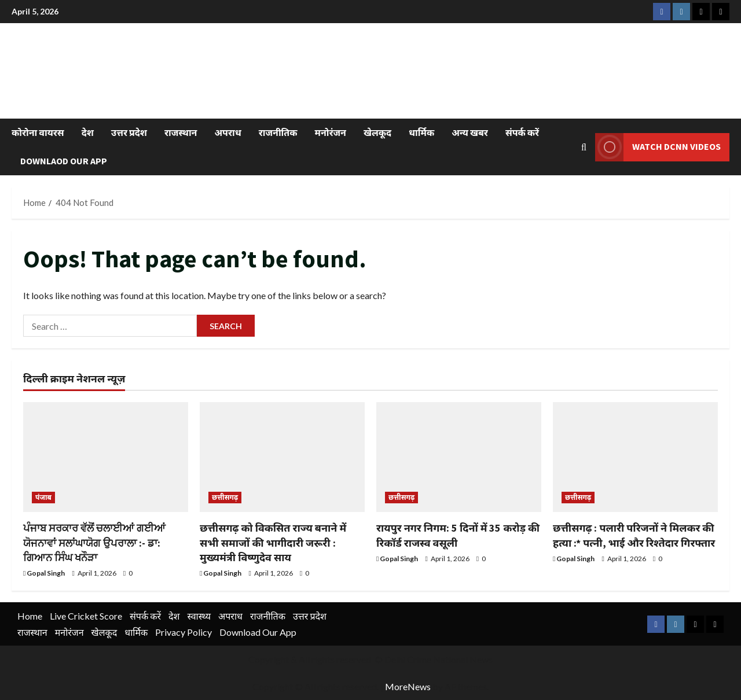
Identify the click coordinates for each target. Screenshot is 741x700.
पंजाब (43, 497)
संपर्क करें (522, 132)
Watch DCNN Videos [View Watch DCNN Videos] (658, 147)
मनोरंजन (331, 132)
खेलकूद (377, 132)
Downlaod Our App (64, 161)
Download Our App (258, 632)
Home (30, 616)
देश (88, 132)
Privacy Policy (184, 632)
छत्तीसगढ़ (225, 497)
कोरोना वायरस (38, 132)
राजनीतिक (278, 132)
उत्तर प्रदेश (129, 132)
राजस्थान (181, 132)
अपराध (228, 132)
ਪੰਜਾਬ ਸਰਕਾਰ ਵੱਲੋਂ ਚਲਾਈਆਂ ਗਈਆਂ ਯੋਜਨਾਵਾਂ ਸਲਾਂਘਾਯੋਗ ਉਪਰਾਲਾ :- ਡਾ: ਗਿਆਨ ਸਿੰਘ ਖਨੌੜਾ (94, 542)
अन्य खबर (470, 132)
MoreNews (408, 686)
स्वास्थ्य (199, 616)
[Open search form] (584, 147)
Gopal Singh (46, 573)
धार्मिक (421, 132)
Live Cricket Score (86, 616)
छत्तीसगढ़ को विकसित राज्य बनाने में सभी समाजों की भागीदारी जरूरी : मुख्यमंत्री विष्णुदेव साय (273, 542)
